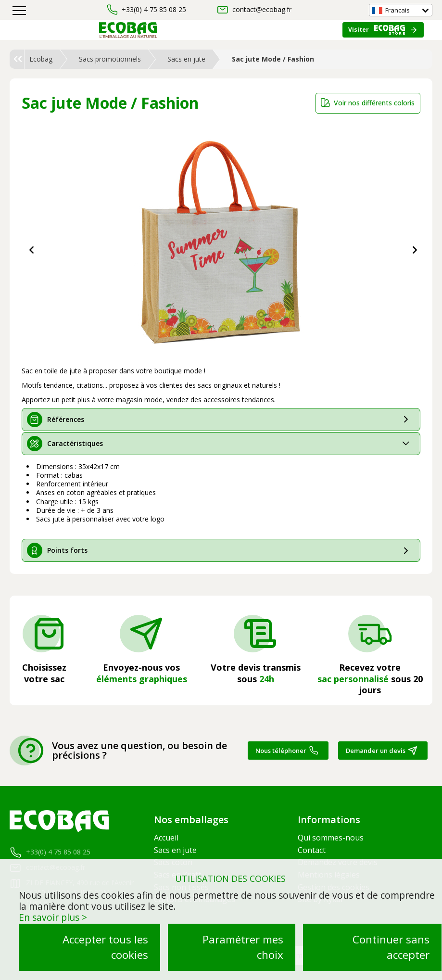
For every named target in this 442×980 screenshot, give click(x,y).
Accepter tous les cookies (105, 947)
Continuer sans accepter (391, 947)
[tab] (221, 420)
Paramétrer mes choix (243, 947)
